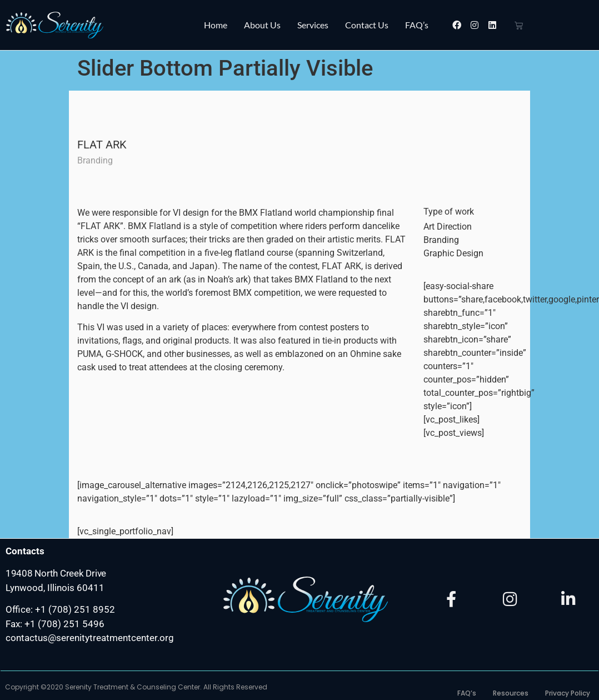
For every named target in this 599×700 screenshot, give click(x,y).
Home (216, 25)
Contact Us (367, 25)
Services (313, 25)
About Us (262, 25)
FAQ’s (417, 25)
